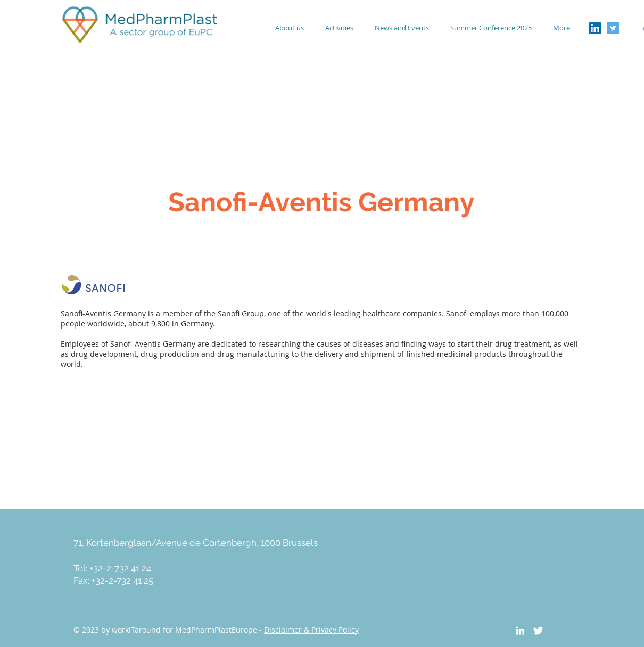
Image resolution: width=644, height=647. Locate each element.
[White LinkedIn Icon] (520, 630)
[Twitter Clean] (538, 630)
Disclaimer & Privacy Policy (311, 630)
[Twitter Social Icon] (613, 28)
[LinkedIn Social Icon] (595, 28)
